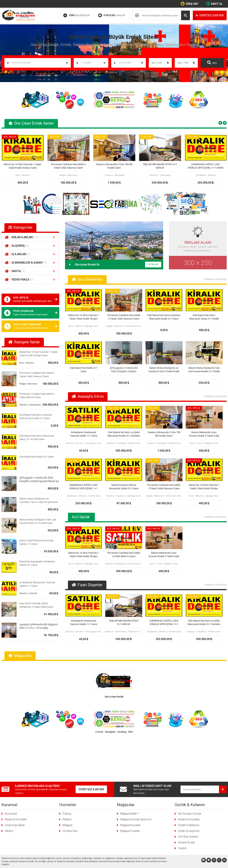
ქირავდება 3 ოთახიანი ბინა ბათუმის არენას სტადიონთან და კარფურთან (39, 481)
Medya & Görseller (16, 774)
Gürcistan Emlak (114, 697)
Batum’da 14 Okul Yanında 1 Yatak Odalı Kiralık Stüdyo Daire (23, 166)
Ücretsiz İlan (70, 786)
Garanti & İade (186, 797)
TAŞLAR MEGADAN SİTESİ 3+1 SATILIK (160, 166)
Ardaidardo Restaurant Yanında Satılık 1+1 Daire (84, 434)
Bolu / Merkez (27, 363)
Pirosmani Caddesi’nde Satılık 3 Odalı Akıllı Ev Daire (124, 555)
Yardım (182, 803)
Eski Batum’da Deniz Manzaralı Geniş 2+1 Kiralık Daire (204, 317)
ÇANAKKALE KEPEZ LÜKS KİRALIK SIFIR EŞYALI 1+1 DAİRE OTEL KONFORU (206, 166)
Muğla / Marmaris (28, 384)
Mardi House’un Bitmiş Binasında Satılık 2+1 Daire (124, 487)
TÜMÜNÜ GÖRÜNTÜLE (215, 279)
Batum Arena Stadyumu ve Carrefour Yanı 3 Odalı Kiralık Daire (164, 370)
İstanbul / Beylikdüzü (30, 405)
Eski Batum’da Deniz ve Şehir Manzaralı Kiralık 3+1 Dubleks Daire (124, 434)
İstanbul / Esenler (28, 593)
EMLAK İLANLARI (30, 237)
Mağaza (67, 780)
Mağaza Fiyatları (130, 786)
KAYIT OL (214, 4)
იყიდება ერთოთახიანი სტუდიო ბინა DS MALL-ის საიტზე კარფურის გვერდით (39, 628)
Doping (67, 768)
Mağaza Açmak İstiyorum (136, 774)
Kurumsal (11, 768)
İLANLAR (112, 15)
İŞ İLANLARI (30, 254)
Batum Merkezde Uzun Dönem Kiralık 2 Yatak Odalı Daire (204, 434)
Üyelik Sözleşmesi (189, 786)
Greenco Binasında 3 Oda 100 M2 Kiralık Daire (114, 166)
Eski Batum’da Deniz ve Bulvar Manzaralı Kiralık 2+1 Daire (164, 317)
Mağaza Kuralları (130, 780)
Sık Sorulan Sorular (190, 768)
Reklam (67, 774)
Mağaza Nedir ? (129, 768)
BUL (212, 62)
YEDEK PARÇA (30, 280)
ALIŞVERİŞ (30, 246)
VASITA (30, 271)
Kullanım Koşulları (189, 774)
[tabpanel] (23, 160)
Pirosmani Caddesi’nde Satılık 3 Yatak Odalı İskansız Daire (68, 166)
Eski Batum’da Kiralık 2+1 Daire (37, 457)
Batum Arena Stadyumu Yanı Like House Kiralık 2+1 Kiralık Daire (204, 370)
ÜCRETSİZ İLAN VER (210, 15)
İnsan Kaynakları (15, 780)
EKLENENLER (77, 15)
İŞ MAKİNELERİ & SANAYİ (30, 263)
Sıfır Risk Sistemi (188, 791)
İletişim (9, 786)
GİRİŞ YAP (189, 4)
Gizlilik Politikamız (189, 780)
